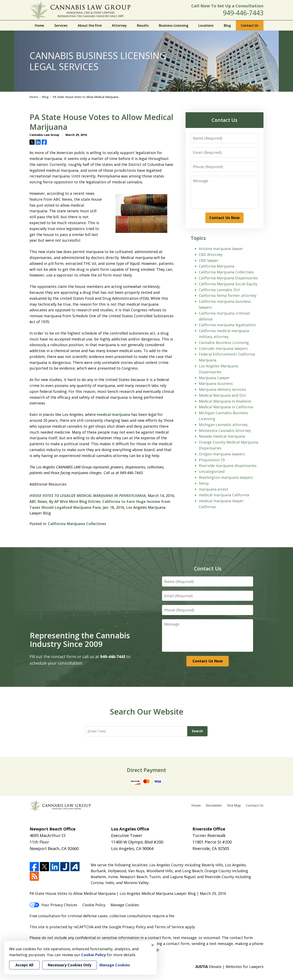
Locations (206, 25)
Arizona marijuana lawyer (221, 249)
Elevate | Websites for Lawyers (229, 967)
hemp (204, 483)
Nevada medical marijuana (222, 436)
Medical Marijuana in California (226, 407)
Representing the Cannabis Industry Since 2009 (80, 640)
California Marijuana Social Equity (228, 284)
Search (197, 731)
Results (143, 25)
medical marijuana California (224, 495)
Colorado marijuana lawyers (223, 348)
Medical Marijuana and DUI (222, 395)
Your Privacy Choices (53, 905)
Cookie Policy (94, 905)
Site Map (234, 805)
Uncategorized (212, 471)
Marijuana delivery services (222, 389)
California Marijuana (216, 266)
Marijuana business (216, 383)
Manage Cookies (125, 905)
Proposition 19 (212, 460)
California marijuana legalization (227, 325)
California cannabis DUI (219, 290)
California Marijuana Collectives (77, 524)
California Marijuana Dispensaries (228, 278)
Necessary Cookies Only (69, 965)
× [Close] (153, 945)
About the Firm (90, 25)
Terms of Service (169, 927)
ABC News (63, 199)
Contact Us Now (224, 218)
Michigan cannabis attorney (223, 425)
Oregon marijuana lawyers (222, 454)
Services (61, 25)
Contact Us (250, 25)
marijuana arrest (214, 489)
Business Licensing (174, 25)
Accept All (24, 965)
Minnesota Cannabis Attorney (225, 431)
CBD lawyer (209, 260)
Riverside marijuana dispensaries (228, 466)
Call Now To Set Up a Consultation (227, 6)
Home (39, 25)
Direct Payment (146, 770)
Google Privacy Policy (127, 927)
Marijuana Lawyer (214, 378)
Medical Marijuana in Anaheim (225, 401)
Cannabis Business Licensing (224, 342)
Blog (227, 25)
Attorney (119, 25)
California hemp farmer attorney (228, 295)
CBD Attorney (211, 254)
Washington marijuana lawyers (226, 477)
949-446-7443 (243, 13)
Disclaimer (214, 805)
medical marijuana (114, 414)
